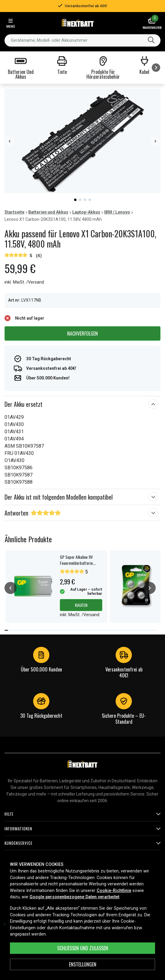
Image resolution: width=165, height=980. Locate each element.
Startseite (14, 212)
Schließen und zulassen (83, 948)
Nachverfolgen (82, 333)
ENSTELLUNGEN (83, 964)
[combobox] (82, 40)
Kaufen (81, 605)
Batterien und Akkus (48, 212)
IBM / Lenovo (117, 212)
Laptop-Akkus (86, 212)
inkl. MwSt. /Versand (24, 282)
